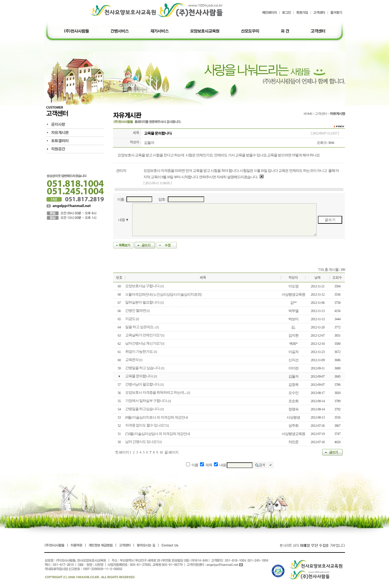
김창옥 (293, 385)
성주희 (293, 426)
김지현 (293, 335)
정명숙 (293, 409)
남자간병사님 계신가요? (143, 343)
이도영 (293, 286)
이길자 (293, 352)
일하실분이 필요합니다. (143, 302)
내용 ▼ (124, 220)
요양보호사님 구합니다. (143, 286)
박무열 (293, 311)
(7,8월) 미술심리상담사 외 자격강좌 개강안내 (158, 434)
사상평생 (293, 417)
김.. (293, 327)
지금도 (130, 319)
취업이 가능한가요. (139, 352)
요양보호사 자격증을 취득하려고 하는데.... (156, 393)
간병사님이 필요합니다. (143, 384)
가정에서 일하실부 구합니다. (146, 401)
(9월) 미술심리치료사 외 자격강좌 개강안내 (157, 417)
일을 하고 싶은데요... (140, 327)
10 (161, 452)
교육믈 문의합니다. (139, 376)
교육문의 (132, 360)
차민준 (293, 442)
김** (293, 303)
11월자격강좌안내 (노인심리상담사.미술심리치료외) (163, 294)
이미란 (293, 368)
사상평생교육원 (293, 294)
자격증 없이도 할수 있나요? (145, 425)
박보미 (293, 319)
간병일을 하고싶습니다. (143, 409)
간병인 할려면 (136, 311)
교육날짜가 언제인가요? (143, 335)
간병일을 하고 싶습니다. (143, 368)
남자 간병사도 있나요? (141, 442)
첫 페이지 (122, 452)
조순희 (293, 401)
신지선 (293, 360)
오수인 (293, 393)
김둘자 (149, 143)
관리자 (121, 171)
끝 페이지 (171, 452)
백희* (293, 344)
